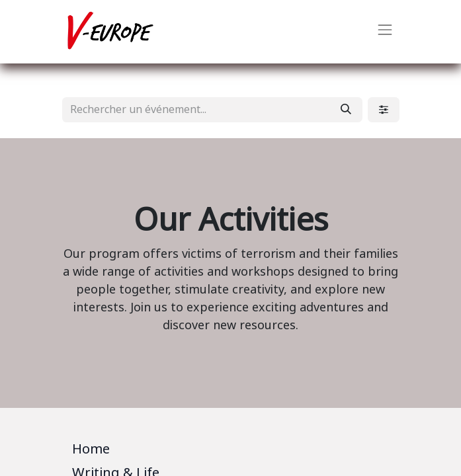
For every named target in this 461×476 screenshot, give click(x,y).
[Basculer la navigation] (385, 32)
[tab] (231, 452)
